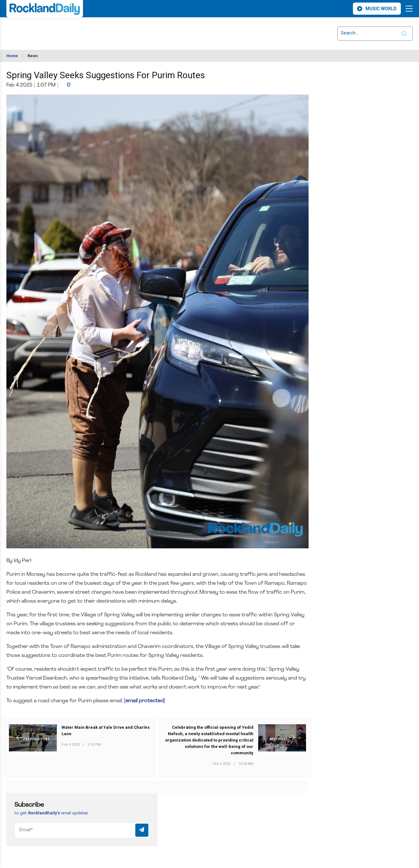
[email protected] (145, 701)
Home (12, 56)
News (33, 56)
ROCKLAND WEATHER (63, 30)
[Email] (82, 830)
